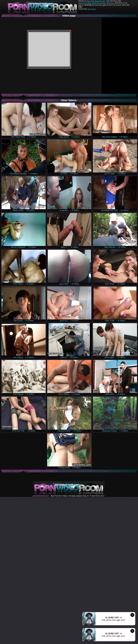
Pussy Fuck (92, 9)
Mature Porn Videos (99, 3)
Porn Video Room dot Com (96, 1)
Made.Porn (110, 3)
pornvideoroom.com (41, 496)
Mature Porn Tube (85, 3)
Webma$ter (100, 496)
